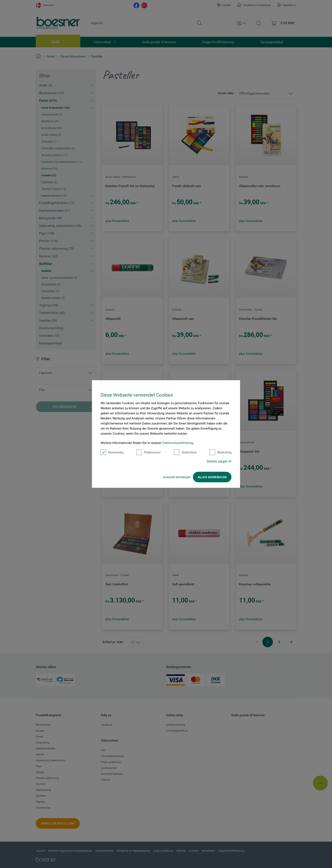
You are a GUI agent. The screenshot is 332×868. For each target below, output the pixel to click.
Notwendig (112, 452)
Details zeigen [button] (219, 461)
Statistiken (185, 452)
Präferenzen (149, 452)
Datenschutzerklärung (178, 443)
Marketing (221, 452)
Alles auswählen (212, 477)
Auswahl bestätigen (177, 477)
